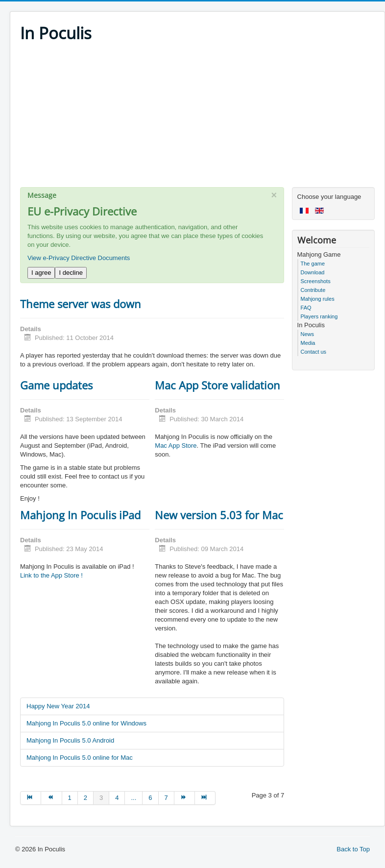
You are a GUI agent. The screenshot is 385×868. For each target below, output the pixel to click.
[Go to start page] (31, 798)
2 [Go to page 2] (85, 798)
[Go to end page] (205, 798)
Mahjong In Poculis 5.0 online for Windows (86, 723)
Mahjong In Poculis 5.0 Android (70, 740)
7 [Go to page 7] (166, 798)
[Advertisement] (197, 119)
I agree (41, 273)
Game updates (56, 385)
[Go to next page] (185, 798)
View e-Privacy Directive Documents (79, 258)
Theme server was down (81, 304)
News (308, 334)
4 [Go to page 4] (117, 798)
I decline (71, 273)
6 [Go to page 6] (150, 798)
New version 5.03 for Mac (219, 515)
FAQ (306, 308)
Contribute (313, 290)
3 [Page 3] (101, 798)
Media (308, 343)
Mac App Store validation (217, 385)
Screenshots (316, 281)
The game (313, 264)
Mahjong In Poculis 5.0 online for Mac (80, 758)
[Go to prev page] (51, 798)
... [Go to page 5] (133, 798)
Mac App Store (176, 446)
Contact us (314, 352)
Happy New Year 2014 (58, 706)
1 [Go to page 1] (70, 798)
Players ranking (319, 316)
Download (313, 272)
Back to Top (353, 849)
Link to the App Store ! (51, 575)
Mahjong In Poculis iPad (80, 515)
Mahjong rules (318, 299)
